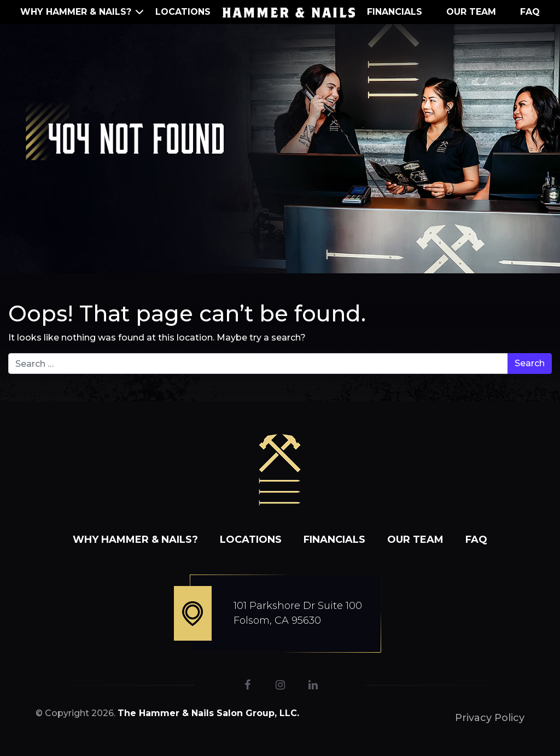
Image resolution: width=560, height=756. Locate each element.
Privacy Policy (490, 718)
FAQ (530, 12)
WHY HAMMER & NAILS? (76, 12)
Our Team (471, 12)
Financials (395, 12)
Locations (183, 12)
